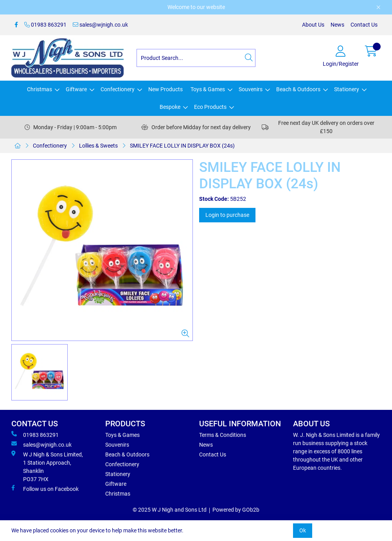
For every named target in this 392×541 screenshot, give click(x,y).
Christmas (40, 89)
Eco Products (210, 107)
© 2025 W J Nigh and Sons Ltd (170, 510)
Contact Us (364, 25)
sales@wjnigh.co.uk (100, 25)
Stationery (347, 89)
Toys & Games (208, 89)
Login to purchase (227, 215)
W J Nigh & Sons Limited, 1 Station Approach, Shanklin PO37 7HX (47, 466)
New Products (165, 89)
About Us (313, 25)
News (337, 25)
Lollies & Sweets (98, 146)
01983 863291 (45, 25)
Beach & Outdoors (298, 89)
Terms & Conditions (223, 435)
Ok (303, 530)
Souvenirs (251, 89)
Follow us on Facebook (45, 489)
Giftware (76, 89)
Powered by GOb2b (236, 510)
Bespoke (170, 107)
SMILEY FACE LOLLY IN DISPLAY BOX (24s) (182, 146)
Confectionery (118, 89)
